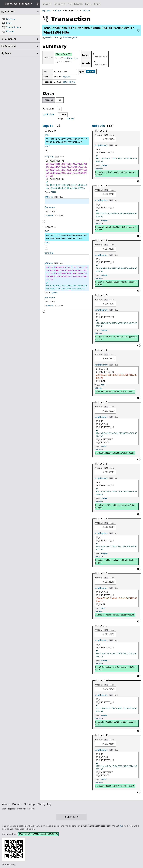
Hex (60, 100)
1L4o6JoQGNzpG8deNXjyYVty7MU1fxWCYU (115, 786)
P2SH (103, 385)
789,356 (70, 119)
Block (58, 11)
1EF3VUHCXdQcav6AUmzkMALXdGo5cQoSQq (115, 453)
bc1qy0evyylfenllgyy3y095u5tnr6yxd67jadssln (116, 173)
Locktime (48, 114)
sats (112, 135)
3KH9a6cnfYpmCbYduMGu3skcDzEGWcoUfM (115, 615)
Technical (11, 46)
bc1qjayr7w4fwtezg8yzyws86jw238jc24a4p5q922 (116, 561)
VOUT (48, 146)
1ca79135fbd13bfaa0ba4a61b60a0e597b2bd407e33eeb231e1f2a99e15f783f (67, 237)
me (121, 826)
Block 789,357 (64, 54)
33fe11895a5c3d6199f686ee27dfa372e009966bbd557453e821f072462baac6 (67, 141)
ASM (57, 157)
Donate (17, 804)
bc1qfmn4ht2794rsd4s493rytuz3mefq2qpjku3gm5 (116, 506)
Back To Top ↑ (71, 817)
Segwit (91, 72)
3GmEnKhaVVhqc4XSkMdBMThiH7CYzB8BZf (115, 392)
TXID (47, 135)
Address (86, 11)
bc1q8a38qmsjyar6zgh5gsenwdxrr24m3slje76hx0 (116, 668)
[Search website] (92, 4)
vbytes (66, 77)
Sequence (50, 207)
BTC (106, 135)
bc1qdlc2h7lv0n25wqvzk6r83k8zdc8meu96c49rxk (116, 283)
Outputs (99, 126)
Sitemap (30, 804)
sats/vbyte (69, 82)
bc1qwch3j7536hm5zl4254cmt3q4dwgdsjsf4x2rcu (116, 723)
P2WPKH (54, 293)
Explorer (47, 11)
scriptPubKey (101, 145)
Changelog (44, 804)
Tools (8, 53)
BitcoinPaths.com (26, 809)
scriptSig (49, 157)
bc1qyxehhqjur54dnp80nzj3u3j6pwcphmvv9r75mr (116, 228)
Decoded (49, 100)
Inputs (48, 126)
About (6, 804)
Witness (49, 197)
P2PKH (54, 192)
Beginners (11, 39)
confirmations (71, 58)
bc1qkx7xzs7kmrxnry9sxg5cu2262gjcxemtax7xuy (116, 338)
